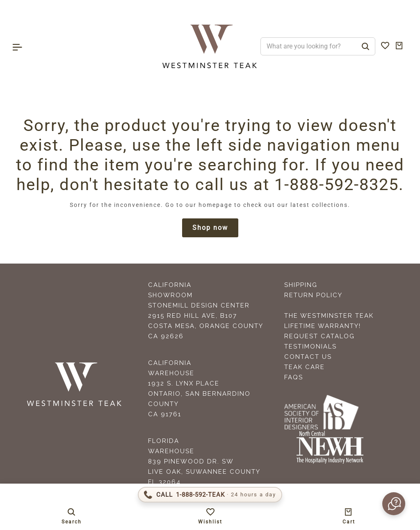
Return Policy (313, 295)
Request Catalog (320, 336)
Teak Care (305, 367)
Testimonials (310, 346)
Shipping (301, 285)
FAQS (294, 377)
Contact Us (308, 357)
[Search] (365, 46)
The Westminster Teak (329, 316)
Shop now (210, 228)
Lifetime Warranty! (323, 326)
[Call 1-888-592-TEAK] (210, 495)
